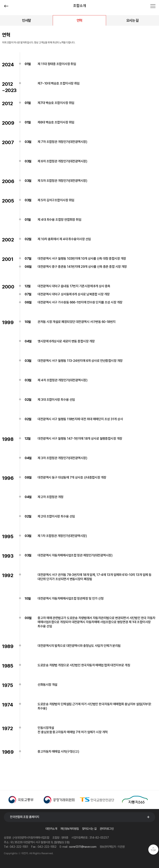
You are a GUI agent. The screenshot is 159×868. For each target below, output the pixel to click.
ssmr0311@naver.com (83, 847)
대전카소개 (51, 829)
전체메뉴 (153, 6)
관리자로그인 (107, 829)
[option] (23, 800)
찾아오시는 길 (89, 829)
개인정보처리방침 (69, 829)
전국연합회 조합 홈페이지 (25, 817)
